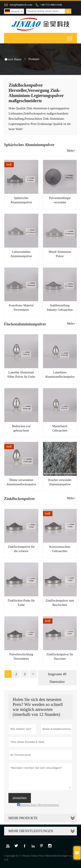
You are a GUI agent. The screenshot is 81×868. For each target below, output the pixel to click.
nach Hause (15, 59)
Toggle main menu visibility (70, 37)
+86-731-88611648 (51, 5)
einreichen (20, 798)
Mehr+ (71, 151)
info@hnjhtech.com (21, 5)
